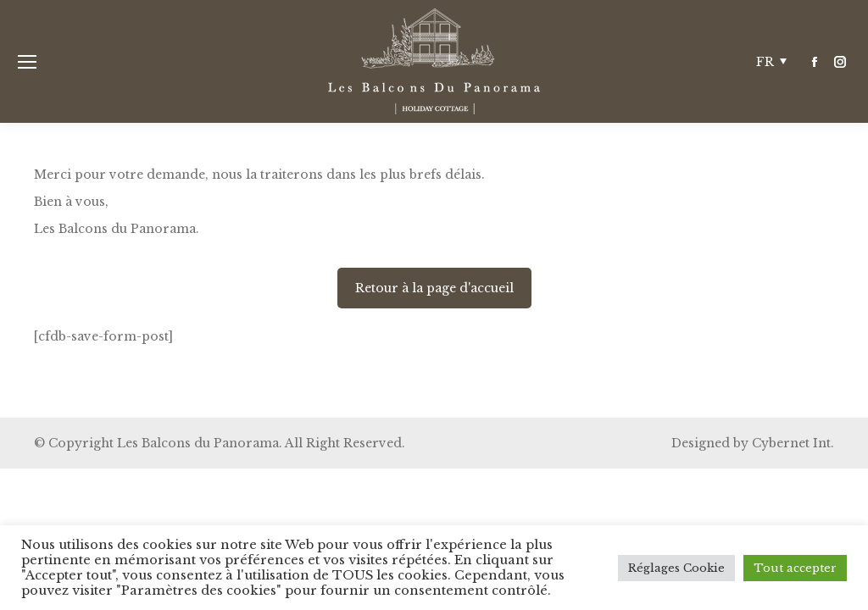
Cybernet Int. (793, 443)
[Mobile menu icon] (27, 62)
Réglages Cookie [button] (676, 568)
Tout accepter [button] (795, 568)
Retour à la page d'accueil (434, 288)
